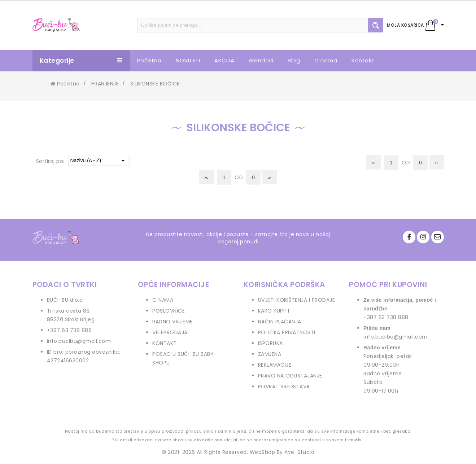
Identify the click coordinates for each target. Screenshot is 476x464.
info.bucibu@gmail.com (79, 341)
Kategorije (81, 61)
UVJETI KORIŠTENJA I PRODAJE (297, 300)
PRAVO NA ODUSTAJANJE (290, 376)
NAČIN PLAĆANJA (280, 322)
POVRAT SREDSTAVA (284, 386)
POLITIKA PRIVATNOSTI (287, 332)
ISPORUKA (270, 343)
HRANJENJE (105, 84)
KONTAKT (165, 343)
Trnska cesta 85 (68, 311)
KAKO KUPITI (274, 311)
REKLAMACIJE (275, 365)
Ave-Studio (299, 452)
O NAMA (163, 300)
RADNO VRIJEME (173, 322)
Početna (65, 84)
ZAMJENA (270, 354)
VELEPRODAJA (170, 332)
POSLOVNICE (169, 311)
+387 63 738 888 (69, 330)
